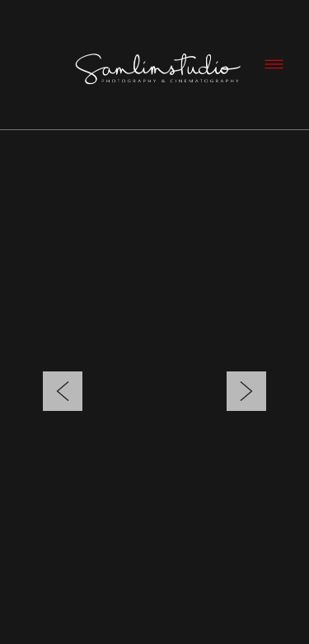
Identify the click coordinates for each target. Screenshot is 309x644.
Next (246, 367)
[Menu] (274, 65)
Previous (63, 367)
